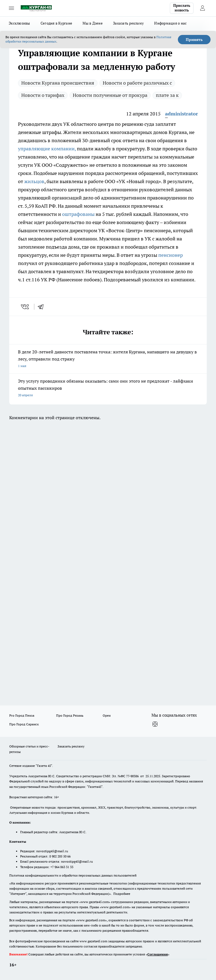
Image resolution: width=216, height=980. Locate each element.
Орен (107, 715)
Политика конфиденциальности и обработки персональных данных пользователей (73, 875)
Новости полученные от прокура (110, 95)
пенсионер (171, 255)
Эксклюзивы (19, 23)
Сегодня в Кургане (57, 23)
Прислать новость (182, 8)
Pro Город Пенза (22, 715)
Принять (194, 40)
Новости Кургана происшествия (58, 83)
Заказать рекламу (128, 23)
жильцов (34, 181)
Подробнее (122, 894)
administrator (182, 114)
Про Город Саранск (24, 724)
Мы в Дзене (93, 23)
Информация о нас (170, 23)
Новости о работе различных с (137, 83)
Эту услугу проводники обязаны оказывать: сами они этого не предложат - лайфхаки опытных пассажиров (108, 388)
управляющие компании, (47, 149)
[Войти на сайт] (202, 8)
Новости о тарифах (43, 95)
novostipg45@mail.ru (52, 851)
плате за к (167, 95)
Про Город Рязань (70, 715)
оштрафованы (79, 214)
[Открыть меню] (11, 8)
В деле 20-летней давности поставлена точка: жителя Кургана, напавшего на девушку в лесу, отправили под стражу (108, 359)
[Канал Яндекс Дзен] (155, 724)
